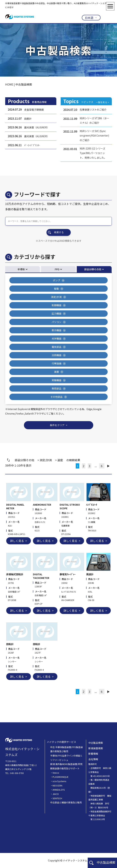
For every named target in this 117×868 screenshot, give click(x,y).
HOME (9, 84)
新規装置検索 (96, 748)
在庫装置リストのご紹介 (93, 110)
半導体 (21, 269)
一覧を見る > (102, 102)
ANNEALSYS (59, 790)
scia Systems (59, 781)
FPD (57, 269)
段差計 (28, 119)
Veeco (56, 773)
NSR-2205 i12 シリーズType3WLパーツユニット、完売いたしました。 (93, 153)
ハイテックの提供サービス (62, 742)
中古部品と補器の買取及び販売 (66, 802)
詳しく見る (17, 541)
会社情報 (93, 759)
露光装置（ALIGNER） (37, 127)
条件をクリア (57, 425)
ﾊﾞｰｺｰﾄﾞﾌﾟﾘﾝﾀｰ (32, 145)
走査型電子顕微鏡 (34, 110)
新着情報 (93, 754)
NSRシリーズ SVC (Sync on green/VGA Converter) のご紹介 (94, 136)
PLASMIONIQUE (60, 777)
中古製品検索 (102, 862)
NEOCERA (57, 785)
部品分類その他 (93, 269)
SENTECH (57, 798)
